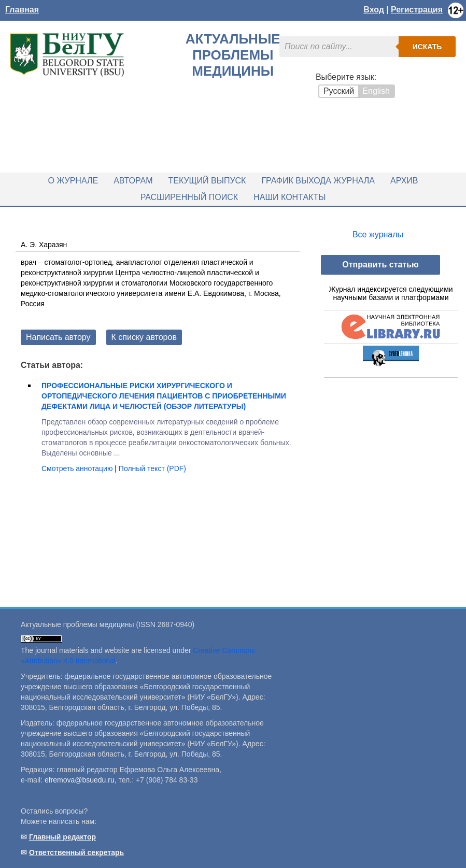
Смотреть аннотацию (78, 468)
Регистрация (417, 10)
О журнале (73, 181)
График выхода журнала (318, 181)
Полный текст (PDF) (152, 468)
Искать (427, 47)
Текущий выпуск (207, 181)
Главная (22, 10)
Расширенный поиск (189, 197)
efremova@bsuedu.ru (80, 780)
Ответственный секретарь (76, 852)
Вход (374, 10)
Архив (404, 181)
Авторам (133, 181)
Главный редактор (62, 837)
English (376, 91)
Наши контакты (290, 197)
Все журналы (378, 234)
